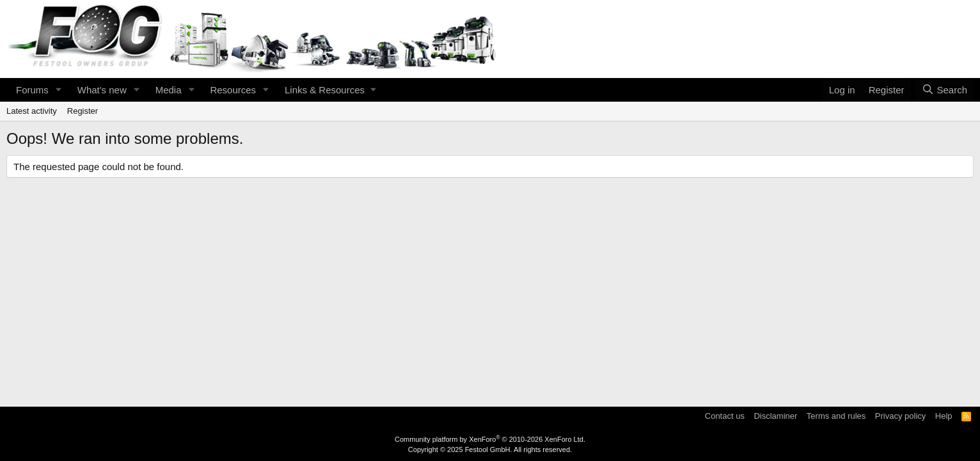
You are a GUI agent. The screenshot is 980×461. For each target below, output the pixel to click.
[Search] (944, 90)
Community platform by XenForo (490, 439)
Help (944, 416)
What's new (102, 90)
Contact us (725, 416)
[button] (59, 90)
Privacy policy (900, 416)
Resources (233, 90)
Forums (32, 90)
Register (83, 111)
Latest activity (32, 111)
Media (169, 90)
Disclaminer (775, 416)
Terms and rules (836, 416)
